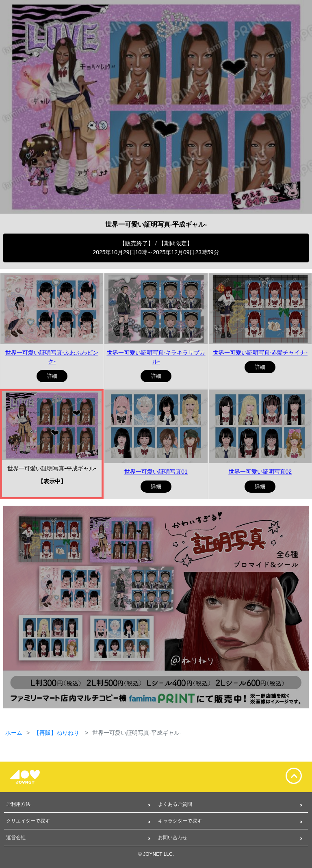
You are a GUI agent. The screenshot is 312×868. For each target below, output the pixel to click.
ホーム (14, 733)
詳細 (52, 376)
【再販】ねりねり (57, 733)
